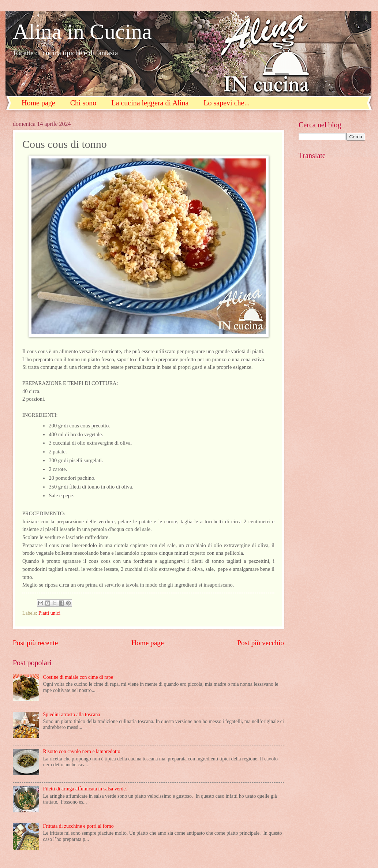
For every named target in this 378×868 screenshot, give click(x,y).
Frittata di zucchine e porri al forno (78, 826)
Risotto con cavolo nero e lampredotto (82, 751)
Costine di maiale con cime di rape (78, 677)
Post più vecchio (261, 643)
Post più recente (35, 643)
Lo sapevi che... (227, 103)
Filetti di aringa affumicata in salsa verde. (85, 789)
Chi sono (83, 103)
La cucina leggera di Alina (150, 103)
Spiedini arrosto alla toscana (72, 714)
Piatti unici (49, 613)
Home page (38, 103)
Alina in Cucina (82, 31)
